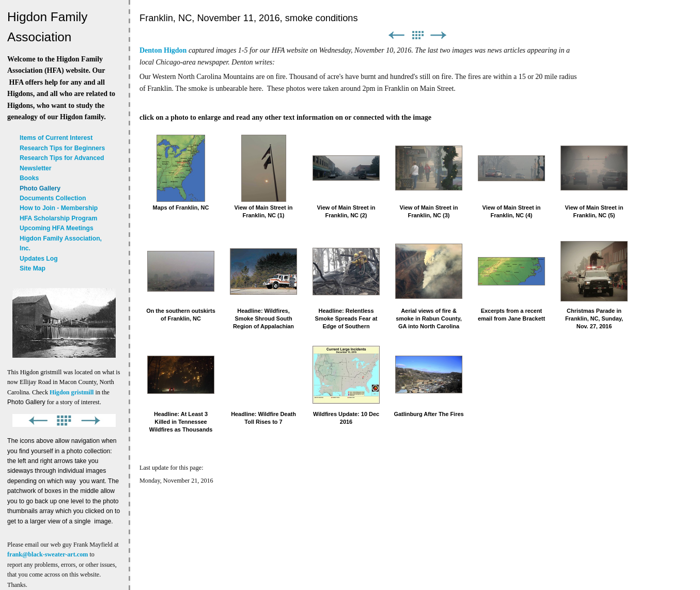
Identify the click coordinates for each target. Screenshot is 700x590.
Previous (396, 35)
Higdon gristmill (72, 392)
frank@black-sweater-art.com (48, 554)
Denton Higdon (163, 50)
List (417, 35)
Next (439, 35)
